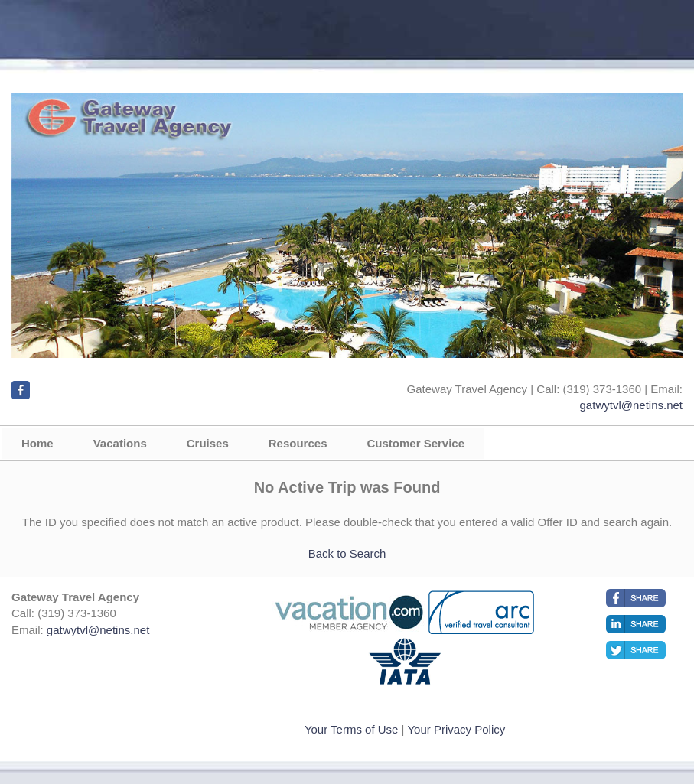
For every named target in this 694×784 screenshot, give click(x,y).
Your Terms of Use (352, 729)
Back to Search (347, 553)
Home (37, 443)
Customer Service (415, 443)
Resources (298, 443)
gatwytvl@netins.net (631, 405)
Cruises (208, 443)
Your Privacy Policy (456, 729)
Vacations (120, 443)
